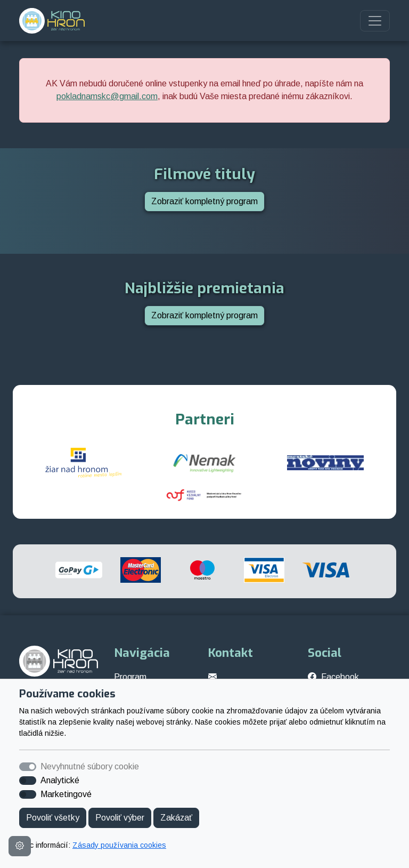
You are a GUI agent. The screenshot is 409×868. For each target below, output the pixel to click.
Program (130, 677)
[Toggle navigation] (375, 21)
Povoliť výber (120, 818)
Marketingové (66, 794)
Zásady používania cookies (119, 845)
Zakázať (176, 818)
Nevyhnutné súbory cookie (90, 766)
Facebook (340, 677)
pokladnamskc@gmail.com (107, 96)
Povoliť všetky (53, 818)
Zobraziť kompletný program (204, 201)
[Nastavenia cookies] (20, 846)
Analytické (60, 780)
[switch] (28, 781)
